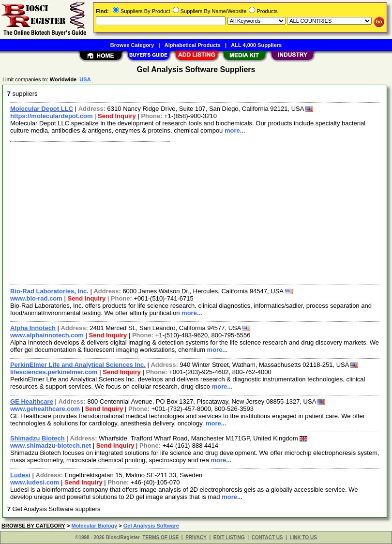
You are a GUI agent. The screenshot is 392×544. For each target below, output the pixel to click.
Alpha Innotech (33, 328)
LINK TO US (303, 537)
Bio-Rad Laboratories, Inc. (49, 291)
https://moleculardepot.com (51, 116)
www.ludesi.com (35, 482)
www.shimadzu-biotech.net (51, 446)
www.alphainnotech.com (47, 335)
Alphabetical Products (193, 45)
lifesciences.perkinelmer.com (54, 372)
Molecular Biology (94, 526)
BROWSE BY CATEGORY (33, 526)
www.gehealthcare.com (45, 409)
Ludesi (20, 475)
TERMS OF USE (160, 537)
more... (235, 130)
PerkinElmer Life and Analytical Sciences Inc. (78, 365)
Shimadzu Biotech (38, 438)
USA (85, 79)
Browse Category (132, 45)
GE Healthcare (32, 401)
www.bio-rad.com (36, 298)
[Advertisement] (193, 212)
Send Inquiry (117, 116)
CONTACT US (267, 537)
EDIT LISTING (229, 537)
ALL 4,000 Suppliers (256, 45)
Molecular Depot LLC (42, 109)
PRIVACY (196, 537)
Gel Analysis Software (151, 526)
